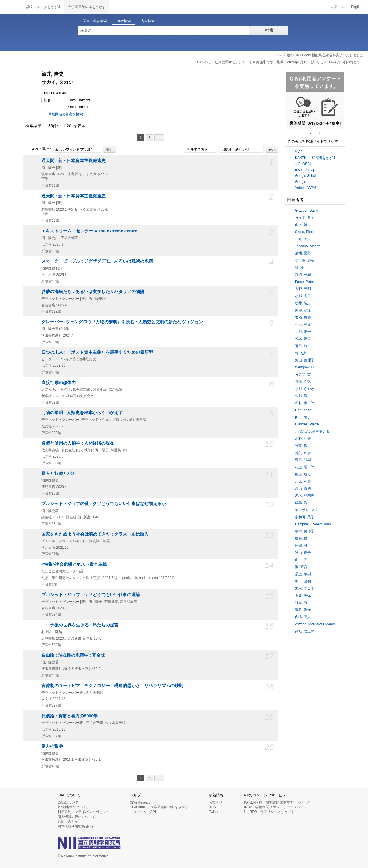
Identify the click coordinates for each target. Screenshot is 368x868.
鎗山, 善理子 (305, 360)
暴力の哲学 (52, 746)
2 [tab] (322, 133)
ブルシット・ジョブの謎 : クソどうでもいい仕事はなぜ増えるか (104, 504)
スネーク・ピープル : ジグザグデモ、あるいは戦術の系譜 (97, 261)
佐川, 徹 (301, 396)
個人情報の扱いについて (76, 817)
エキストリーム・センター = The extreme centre (89, 231)
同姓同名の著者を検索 (66, 114)
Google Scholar (307, 176)
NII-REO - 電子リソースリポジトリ (271, 812)
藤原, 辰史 (303, 474)
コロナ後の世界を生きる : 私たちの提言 (80, 625)
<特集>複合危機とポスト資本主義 (74, 564)
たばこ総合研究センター (314, 431)
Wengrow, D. (305, 367)
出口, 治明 (303, 581)
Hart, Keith (303, 410)
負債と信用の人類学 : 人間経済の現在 (78, 443)
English (357, 7)
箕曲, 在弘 (303, 382)
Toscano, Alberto (308, 246)
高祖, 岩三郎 (305, 631)
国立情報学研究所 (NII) (75, 827)
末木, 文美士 (305, 588)
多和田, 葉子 (305, 517)
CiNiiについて (68, 802)
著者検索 (124, 21)
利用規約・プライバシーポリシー (83, 812)
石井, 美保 (303, 596)
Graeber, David (307, 211)
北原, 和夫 (303, 481)
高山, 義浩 (303, 489)
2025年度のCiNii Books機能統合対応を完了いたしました (320, 55)
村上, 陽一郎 (305, 467)
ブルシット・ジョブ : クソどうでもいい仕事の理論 (91, 595)
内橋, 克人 (303, 617)
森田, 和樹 (303, 460)
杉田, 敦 (301, 603)
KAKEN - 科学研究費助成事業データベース (277, 802)
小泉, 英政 (303, 324)
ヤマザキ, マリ (306, 510)
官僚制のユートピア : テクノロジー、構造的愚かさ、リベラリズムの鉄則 (112, 686)
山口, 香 (301, 560)
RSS (212, 807)
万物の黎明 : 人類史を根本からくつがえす (82, 413)
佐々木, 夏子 (305, 217)
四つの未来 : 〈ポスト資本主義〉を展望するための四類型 (97, 352)
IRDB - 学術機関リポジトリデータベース (276, 807)
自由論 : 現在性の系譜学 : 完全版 (73, 655)
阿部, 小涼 (303, 310)
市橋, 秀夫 (303, 318)
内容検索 (148, 21)
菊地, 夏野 (303, 253)
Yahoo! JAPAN (306, 188)
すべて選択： (39, 149)
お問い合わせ (68, 822)
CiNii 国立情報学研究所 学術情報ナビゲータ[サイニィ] (11, 7)
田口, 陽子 (303, 417)
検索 (269, 30)
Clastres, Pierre (307, 424)
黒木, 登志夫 (305, 496)
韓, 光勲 (301, 353)
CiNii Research (141, 802)
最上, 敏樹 (303, 574)
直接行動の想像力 (59, 383)
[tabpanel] (315, 101)
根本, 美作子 (305, 531)
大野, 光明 (303, 289)
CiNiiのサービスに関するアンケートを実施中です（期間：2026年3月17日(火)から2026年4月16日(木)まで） (280, 62)
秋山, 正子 (303, 553)
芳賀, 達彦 (303, 453)
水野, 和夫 (303, 439)
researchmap (305, 170)
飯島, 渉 (301, 503)
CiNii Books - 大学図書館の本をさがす (159, 807)
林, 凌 (299, 267)
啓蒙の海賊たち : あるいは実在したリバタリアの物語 (93, 292)
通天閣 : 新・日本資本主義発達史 (73, 161)
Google (301, 182)
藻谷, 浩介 (303, 610)
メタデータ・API (143, 812)
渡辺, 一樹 (303, 275)
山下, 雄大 (303, 225)
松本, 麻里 (303, 339)
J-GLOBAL (303, 164)
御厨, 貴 (301, 538)
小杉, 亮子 (303, 296)
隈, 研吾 (301, 567)
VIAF (299, 152)
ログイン (337, 7)
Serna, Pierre (305, 232)
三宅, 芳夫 (303, 239)
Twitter (214, 812)
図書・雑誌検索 (95, 21)
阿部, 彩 (301, 546)
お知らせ (216, 802)
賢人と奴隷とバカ (59, 473)
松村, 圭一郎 (305, 403)
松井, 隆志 (303, 303)
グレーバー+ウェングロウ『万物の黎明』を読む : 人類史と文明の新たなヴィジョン (122, 322)
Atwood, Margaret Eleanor (315, 624)
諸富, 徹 (301, 446)
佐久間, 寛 (303, 374)
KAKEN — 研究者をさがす (316, 158)
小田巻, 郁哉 (305, 260)
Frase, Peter (304, 282)
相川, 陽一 (303, 332)
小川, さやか (305, 389)
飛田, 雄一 (303, 346)
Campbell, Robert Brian (313, 524)
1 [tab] (313, 133)
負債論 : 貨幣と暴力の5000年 (70, 716)
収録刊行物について (73, 807)
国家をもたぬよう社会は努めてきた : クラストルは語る (95, 534)
